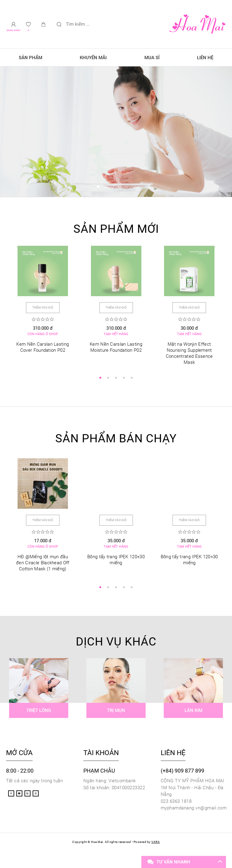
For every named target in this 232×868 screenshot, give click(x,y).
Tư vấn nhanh (173, 862)
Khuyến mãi (93, 58)
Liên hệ (205, 58)
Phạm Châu (99, 773)
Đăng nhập (14, 31)
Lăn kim (193, 713)
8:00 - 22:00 (20, 773)
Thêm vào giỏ (43, 306)
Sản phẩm (31, 58)
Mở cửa (19, 755)
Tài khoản (101, 755)
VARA (156, 844)
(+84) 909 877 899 (182, 773)
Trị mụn (116, 713)
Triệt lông (39, 713)
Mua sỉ (152, 58)
